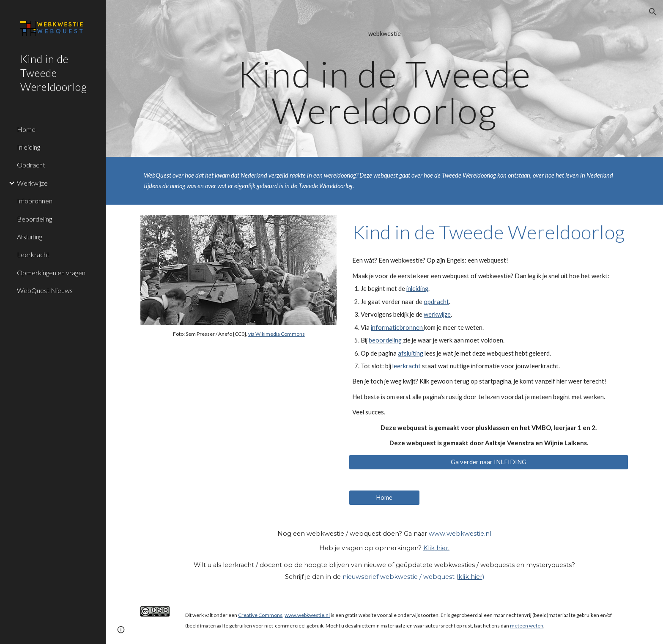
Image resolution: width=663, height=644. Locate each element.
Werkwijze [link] (32, 183)
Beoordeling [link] (34, 219)
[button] (653, 12)
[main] (384, 78)
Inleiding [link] (29, 147)
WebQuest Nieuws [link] (45, 290)
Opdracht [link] (31, 165)
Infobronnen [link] (35, 201)
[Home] (384, 498)
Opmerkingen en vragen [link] (51, 273)
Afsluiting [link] (30, 237)
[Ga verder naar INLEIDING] (489, 462)
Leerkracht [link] (33, 254)
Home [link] (26, 129)
